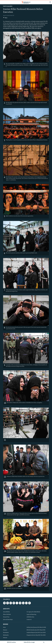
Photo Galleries (8, 6)
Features (5, 630)
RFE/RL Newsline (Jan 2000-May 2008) (36, 630)
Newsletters (6, 633)
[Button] (5, 18)
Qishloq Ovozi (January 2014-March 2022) (36, 627)
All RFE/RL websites (11, 642)
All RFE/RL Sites (30, 617)
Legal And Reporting (31, 614)
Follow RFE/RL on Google (29, 642)
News (4, 627)
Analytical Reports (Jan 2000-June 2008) (36, 633)
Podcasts (5, 638)
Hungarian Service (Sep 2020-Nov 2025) (36, 635)
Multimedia (6, 635)
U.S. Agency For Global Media (33, 612)
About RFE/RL (6, 612)
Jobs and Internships (8, 620)
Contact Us (29, 620)
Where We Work (7, 614)
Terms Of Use (6, 617)
